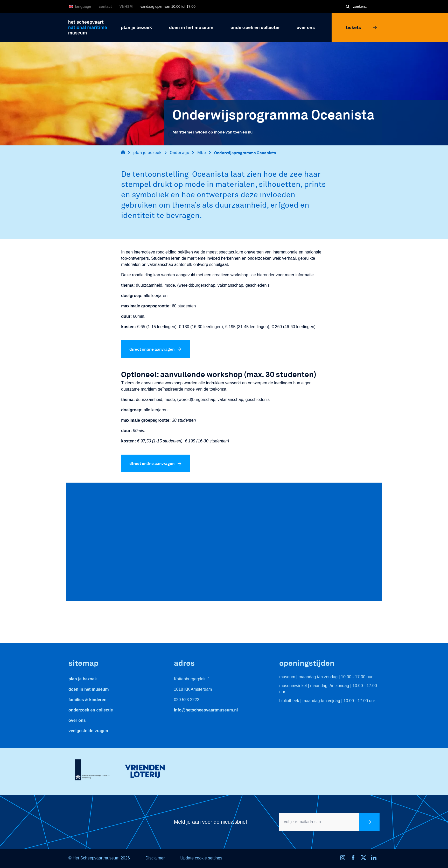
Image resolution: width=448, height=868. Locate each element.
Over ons (77, 720)
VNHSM (126, 6)
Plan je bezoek (83, 679)
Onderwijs (179, 153)
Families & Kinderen (87, 700)
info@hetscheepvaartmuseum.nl (206, 710)
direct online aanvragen (155, 349)
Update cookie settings (201, 858)
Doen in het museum (89, 689)
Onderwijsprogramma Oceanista (245, 153)
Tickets (361, 27)
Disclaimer (155, 858)
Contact (105, 6)
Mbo (202, 153)
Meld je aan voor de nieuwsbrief (211, 822)
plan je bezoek (147, 153)
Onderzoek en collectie (91, 710)
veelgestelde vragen (88, 731)
